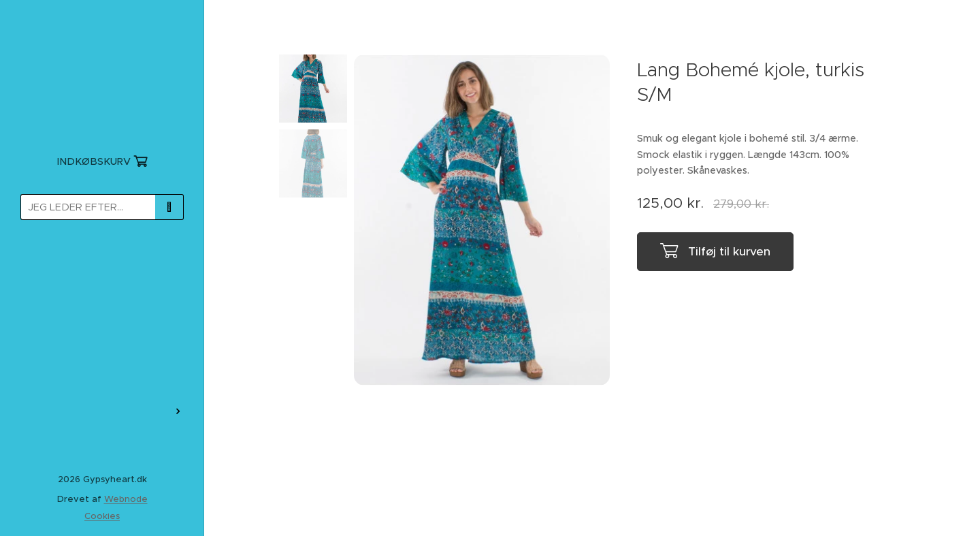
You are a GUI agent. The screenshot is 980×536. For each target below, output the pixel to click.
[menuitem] (102, 270)
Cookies (102, 516)
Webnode (126, 499)
